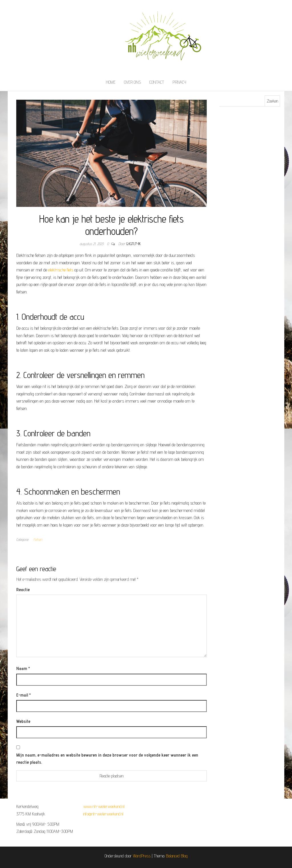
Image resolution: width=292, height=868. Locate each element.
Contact (157, 82)
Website (23, 721)
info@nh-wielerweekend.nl (103, 814)
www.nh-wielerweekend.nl (104, 806)
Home (111, 82)
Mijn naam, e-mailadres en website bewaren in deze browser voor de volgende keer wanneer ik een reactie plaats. (107, 759)
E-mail (24, 695)
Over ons (132, 82)
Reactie (23, 590)
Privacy (179, 82)
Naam (23, 668)
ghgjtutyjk (134, 244)
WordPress (142, 856)
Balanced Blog (177, 856)
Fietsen (38, 539)
